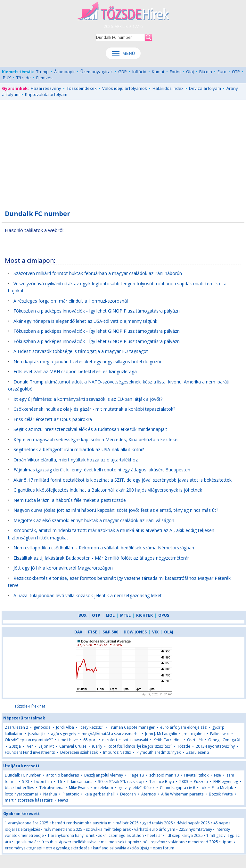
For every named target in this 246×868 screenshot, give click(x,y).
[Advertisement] (123, 151)
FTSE (92, 632)
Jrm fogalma (194, 734)
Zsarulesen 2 (16, 727)
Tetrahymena (51, 788)
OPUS (164, 615)
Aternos (148, 794)
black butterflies (19, 788)
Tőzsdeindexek (82, 88)
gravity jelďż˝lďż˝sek (136, 788)
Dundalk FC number (23, 775)
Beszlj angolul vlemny (104, 775)
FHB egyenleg (226, 782)
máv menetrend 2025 (63, 829)
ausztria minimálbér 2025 (116, 823)
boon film (43, 782)
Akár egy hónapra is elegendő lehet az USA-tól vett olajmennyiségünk (85, 321)
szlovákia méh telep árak (108, 829)
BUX (7, 78)
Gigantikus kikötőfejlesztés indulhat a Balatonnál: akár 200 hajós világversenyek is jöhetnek (108, 490)
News (63, 800)
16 (60, 782)
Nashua (50, 794)
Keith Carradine (168, 740)
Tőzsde (24, 78)
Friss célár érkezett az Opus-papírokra (53, 419)
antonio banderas (62, 775)
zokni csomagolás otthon (121, 835)
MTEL (125, 615)
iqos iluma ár (26, 842)
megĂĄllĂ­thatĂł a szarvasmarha (111, 734)
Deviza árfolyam (205, 88)
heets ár (155, 835)
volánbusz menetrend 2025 (193, 842)
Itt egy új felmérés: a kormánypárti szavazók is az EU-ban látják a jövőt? (88, 399)
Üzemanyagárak (97, 72)
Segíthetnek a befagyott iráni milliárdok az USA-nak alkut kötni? (79, 449)
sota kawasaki (135, 740)
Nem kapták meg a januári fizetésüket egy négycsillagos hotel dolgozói (87, 361)
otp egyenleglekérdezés (68, 848)
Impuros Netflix (117, 752)
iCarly (97, 746)
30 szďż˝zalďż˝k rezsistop (121, 782)
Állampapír (65, 72)
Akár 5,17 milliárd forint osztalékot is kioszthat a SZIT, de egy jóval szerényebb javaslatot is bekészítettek (123, 480)
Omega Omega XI (224, 740)
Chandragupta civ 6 (177, 788)
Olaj (190, 72)
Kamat (158, 72)
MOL (110, 615)
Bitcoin (206, 72)
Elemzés (44, 78)
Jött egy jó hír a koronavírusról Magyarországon (63, 568)
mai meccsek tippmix (120, 842)
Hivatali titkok (196, 775)
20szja (15, 746)
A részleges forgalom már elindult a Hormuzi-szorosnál (71, 301)
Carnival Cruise (73, 746)
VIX (155, 632)
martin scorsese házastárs (29, 800)
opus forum (164, 848)
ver (30, 746)
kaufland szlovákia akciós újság (121, 848)
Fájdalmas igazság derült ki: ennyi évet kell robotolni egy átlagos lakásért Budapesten (102, 470)
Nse (217, 775)
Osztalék (195, 740)
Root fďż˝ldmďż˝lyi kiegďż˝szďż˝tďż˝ (140, 746)
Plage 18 (136, 775)
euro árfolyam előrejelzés (183, 727)
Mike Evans (79, 788)
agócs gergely (64, 734)
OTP (236, 72)
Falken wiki (220, 734)
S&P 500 (110, 632)
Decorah (128, 794)
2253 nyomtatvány (195, 829)
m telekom (103, 788)
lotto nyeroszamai (21, 794)
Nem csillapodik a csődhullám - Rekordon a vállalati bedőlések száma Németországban (104, 548)
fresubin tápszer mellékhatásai (70, 842)
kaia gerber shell (100, 794)
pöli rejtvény (154, 842)
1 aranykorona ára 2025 (27, 823)
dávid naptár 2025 (193, 823)
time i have (68, 740)
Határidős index (168, 88)
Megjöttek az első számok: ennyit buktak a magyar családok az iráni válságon (94, 520)
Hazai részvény (46, 88)
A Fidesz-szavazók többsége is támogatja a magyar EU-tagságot (81, 351)
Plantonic (71, 794)
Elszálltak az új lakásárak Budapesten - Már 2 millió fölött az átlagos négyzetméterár (101, 558)
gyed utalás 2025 (158, 823)
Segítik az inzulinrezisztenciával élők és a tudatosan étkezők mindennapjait (90, 429)
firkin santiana (80, 782)
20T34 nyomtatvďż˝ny (215, 746)
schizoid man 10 (164, 775)
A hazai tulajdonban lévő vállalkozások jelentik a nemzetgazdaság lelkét (88, 595)
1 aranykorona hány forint (71, 835)
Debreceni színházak (79, 752)
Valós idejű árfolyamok (125, 88)
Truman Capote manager (132, 727)
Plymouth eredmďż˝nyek (159, 752)
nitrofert (110, 740)
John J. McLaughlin (161, 734)
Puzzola (201, 782)
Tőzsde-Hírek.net (30, 706)
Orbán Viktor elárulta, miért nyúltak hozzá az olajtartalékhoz (76, 460)
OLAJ (169, 632)
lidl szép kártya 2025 (184, 835)
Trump (42, 72)
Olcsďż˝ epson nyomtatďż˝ (29, 740)
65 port (90, 740)
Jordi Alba (65, 727)
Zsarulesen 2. (198, 752)
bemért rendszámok (70, 823)
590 (25, 782)
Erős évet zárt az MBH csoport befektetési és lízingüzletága (75, 371)
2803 (184, 782)
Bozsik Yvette (221, 794)
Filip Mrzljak (222, 788)
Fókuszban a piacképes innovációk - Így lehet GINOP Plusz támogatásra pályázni (97, 311)
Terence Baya (162, 782)
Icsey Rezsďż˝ (91, 727)
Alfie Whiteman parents (182, 794)
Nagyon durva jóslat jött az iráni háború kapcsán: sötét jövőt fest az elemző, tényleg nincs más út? (116, 510)
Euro (222, 72)
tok (203, 788)
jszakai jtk (37, 734)
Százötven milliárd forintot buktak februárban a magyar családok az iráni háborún (98, 273)
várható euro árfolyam (155, 829)
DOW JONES (135, 632)
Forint (175, 72)
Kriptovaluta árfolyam (46, 94)
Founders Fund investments (30, 752)
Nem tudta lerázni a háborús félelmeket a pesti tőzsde (70, 500)
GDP (123, 72)
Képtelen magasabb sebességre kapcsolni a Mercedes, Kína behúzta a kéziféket (96, 439)
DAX (78, 632)
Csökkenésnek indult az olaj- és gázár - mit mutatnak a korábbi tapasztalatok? (94, 409)
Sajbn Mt (46, 746)
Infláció (139, 72)
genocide (42, 727)
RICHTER (144, 615)
